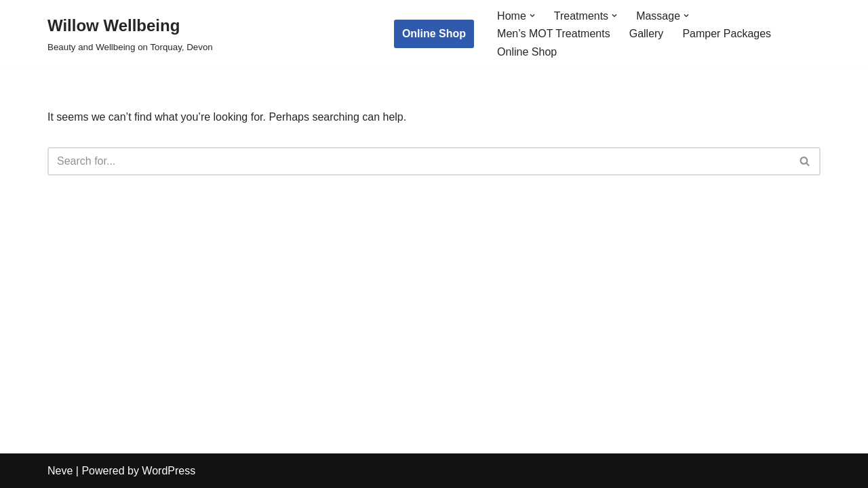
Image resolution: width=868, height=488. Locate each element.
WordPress (169, 471)
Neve (60, 471)
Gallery (647, 34)
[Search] (419, 161)
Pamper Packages (727, 34)
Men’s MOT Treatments (554, 34)
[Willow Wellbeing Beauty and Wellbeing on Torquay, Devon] (130, 34)
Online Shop (434, 34)
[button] (532, 16)
